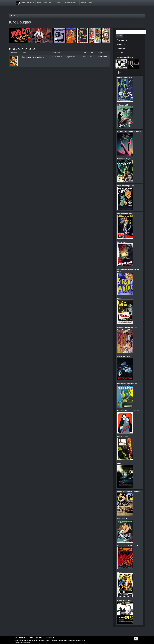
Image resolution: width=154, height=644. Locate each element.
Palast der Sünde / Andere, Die (128, 411)
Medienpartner (122, 40)
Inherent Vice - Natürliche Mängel (129, 132)
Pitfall (119, 298)
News (39, 3)
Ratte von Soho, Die (124, 159)
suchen (119, 36)
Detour (120, 572)
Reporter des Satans (33, 57)
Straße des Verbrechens (126, 214)
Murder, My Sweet (124, 356)
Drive (119, 464)
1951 (85, 57)
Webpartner (121, 44)
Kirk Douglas (15, 16)
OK (136, 639)
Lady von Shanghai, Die (126, 186)
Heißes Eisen (122, 242)
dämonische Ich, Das (125, 78)
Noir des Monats (71, 3)
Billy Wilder (103, 57)
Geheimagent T (123, 105)
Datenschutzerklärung (125, 57)
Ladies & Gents (87, 3)
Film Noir (48, 3)
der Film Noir (28, 3)
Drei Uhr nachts (123, 437)
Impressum (121, 49)
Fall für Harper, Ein (124, 601)
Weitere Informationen (23, 642)
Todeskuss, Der (123, 519)
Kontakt (120, 53)
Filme (58, 3)
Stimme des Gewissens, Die (127, 384)
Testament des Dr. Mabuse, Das (128, 546)
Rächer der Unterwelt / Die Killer (129, 492)
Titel (24, 53)
